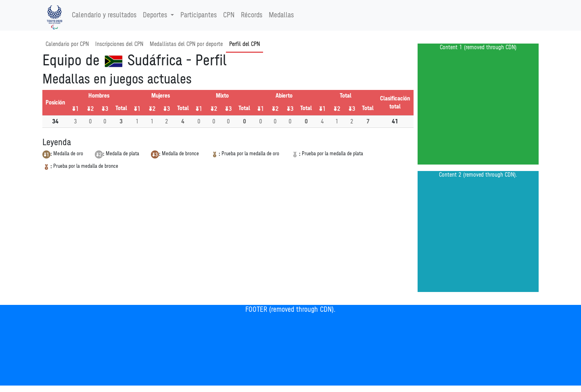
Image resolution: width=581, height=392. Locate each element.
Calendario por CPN (67, 44)
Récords (252, 15)
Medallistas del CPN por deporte (186, 44)
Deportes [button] (156, 15)
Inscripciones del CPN (119, 44)
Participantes (199, 15)
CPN (229, 15)
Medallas (281, 15)
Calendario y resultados (104, 15)
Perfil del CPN (245, 44)
